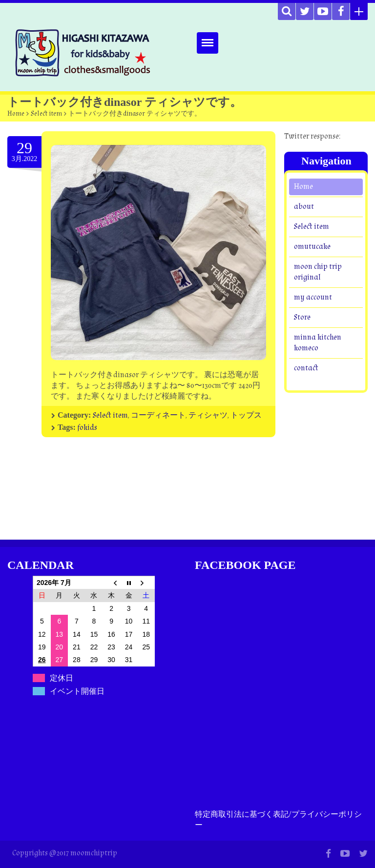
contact (306, 368)
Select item (46, 114)
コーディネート (158, 415)
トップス (246, 415)
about (304, 207)
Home (16, 114)
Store (302, 317)
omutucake (312, 247)
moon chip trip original (318, 272)
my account (313, 297)
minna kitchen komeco (318, 343)
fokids (87, 428)
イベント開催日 (77, 691)
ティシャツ (208, 415)
